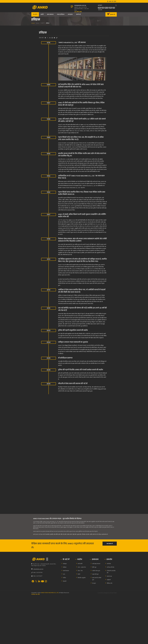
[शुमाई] (103, 8)
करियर (65, 578)
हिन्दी (115, 1)
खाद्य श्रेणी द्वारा (95, 574)
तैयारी (79, 574)
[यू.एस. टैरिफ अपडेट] (78, 12)
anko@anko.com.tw (80, 5)
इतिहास (48, 23)
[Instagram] (46, 581)
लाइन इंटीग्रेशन (61, 14)
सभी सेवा (109, 564)
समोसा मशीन (70, 534)
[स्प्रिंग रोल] (106, 8)
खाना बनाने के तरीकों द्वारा (97, 579)
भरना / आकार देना (82, 567)
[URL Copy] (57, 38)
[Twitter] (48, 38)
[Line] (52, 38)
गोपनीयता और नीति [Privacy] (35, 594)
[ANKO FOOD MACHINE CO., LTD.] (45, 559)
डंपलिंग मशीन (93, 534)
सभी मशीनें (80, 564)
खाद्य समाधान (50, 14)
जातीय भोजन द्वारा (96, 571)
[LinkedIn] (50, 38)
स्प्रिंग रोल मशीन (64, 534)
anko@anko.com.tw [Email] (38, 569)
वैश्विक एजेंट (110, 583)
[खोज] (116, 5)
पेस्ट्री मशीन (75, 534)
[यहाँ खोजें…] (106, 5)
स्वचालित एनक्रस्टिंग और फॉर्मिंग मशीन (53, 534)
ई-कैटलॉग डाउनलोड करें (111, 572)
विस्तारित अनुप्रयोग (82, 578)
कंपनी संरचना (66, 571)
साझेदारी (109, 580)
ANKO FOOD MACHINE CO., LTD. (50, 593)
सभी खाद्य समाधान (96, 564)
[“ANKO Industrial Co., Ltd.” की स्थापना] (83, 69)
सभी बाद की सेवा (111, 567)
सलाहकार (70, 14)
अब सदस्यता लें (110, 544)
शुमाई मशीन (80, 534)
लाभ (64, 574)
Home (37, 23)
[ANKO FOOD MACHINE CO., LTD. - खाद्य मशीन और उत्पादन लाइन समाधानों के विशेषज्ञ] (40, 7)
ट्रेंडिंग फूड (94, 567)
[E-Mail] (54, 38)
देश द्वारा (94, 583)
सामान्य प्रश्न (109, 576)
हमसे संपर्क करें (105, 534)
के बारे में (35, 14)
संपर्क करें (78, 14)
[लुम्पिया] (110, 8)
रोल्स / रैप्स (80, 571)
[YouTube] (42, 581)
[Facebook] (45, 38)
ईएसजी (65, 581)
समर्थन (110, 1)
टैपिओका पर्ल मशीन (86, 534)
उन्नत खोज (100, 10)
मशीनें (42, 14)
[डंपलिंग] (99, 8)
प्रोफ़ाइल (65, 564)
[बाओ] (114, 8)
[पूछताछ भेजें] (111, 14)
